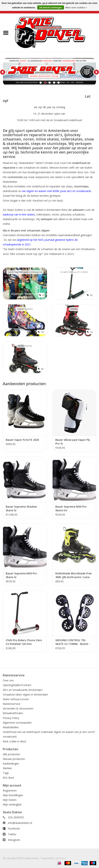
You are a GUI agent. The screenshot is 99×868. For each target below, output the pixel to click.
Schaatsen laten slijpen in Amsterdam (25, 694)
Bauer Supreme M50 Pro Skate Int (71, 508)
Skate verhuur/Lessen (16, 699)
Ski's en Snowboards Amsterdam (23, 690)
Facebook (14, 828)
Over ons (8, 680)
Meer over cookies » (76, 8)
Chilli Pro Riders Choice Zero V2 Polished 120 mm (24, 642)
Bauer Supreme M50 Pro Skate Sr (21, 575)
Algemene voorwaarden (17, 723)
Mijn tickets (10, 800)
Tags (6, 773)
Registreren (10, 791)
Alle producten (11, 754)
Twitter (12, 834)
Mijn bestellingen (13, 795)
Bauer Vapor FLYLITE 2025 (22, 440)
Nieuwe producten (14, 759)
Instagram (14, 840)
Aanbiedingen (11, 764)
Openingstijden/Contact (17, 685)
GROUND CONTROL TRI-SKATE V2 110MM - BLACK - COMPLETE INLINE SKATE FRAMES (73, 642)
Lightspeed (60, 858)
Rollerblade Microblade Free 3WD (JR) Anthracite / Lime (73, 575)
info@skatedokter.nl (20, 823)
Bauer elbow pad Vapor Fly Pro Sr (73, 442)
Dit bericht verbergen (51, 8)
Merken (7, 768)
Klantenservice (12, 704)
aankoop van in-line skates (19, 214)
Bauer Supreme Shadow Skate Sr (21, 508)
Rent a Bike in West (15, 741)
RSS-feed (8, 778)
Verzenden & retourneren (18, 708)
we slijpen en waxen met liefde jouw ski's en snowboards (57, 191)
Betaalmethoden (13, 713)
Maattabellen (11, 727)
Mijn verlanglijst (12, 804)
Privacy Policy (11, 718)
